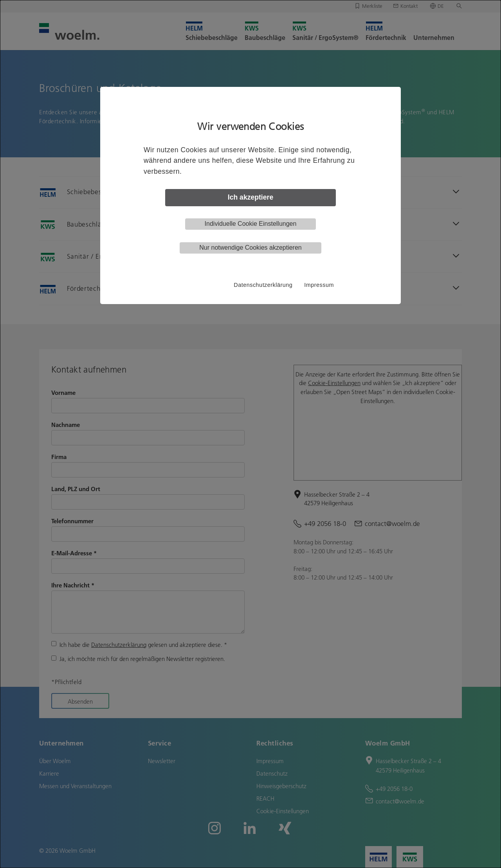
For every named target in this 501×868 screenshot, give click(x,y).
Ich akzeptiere (250, 197)
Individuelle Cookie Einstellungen (251, 224)
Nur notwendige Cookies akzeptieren (250, 248)
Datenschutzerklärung (263, 285)
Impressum (319, 285)
